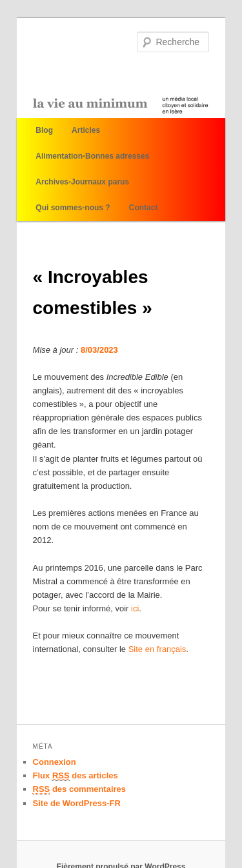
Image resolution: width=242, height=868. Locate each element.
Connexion (55, 762)
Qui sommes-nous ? (73, 208)
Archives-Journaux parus (82, 182)
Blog (44, 130)
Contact (144, 208)
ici (135, 608)
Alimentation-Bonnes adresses (92, 156)
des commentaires (80, 789)
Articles (86, 130)
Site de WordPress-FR (77, 803)
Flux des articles (76, 776)
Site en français (157, 649)
